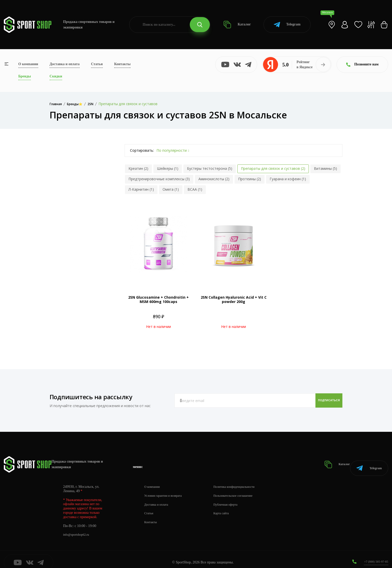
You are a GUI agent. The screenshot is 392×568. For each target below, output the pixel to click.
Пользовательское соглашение (243, 489)
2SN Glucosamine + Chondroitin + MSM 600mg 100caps (158, 299)
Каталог (237, 25)
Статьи (97, 64)
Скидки (56, 76)
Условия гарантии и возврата (166, 489)
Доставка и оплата (65, 64)
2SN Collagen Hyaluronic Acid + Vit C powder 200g (234, 299)
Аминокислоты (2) (214, 179)
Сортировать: (142, 150)
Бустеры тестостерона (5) (210, 168)
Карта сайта (229, 507)
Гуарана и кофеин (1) (288, 179)
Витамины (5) (325, 168)
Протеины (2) (250, 179)
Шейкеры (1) (168, 168)
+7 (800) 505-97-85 (374, 555)
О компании (28, 64)
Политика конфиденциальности (244, 480)
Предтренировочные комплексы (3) (159, 179)
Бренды (25, 76)
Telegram (287, 25)
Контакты (122, 64)
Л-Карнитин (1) (141, 189)
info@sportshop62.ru (78, 528)
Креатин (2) (138, 168)
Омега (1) (171, 189)
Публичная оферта (234, 498)
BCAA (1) (195, 189)
